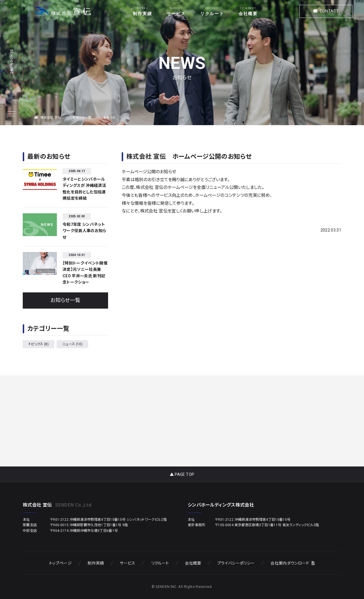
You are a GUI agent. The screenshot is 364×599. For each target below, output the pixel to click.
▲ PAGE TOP (182, 474)
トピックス (39, 344)
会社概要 (248, 14)
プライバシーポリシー (236, 563)
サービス (176, 14)
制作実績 (142, 14)
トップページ (60, 563)
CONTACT (326, 11)
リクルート (212, 14)
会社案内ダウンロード (293, 563)
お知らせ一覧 (65, 300)
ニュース (72, 344)
